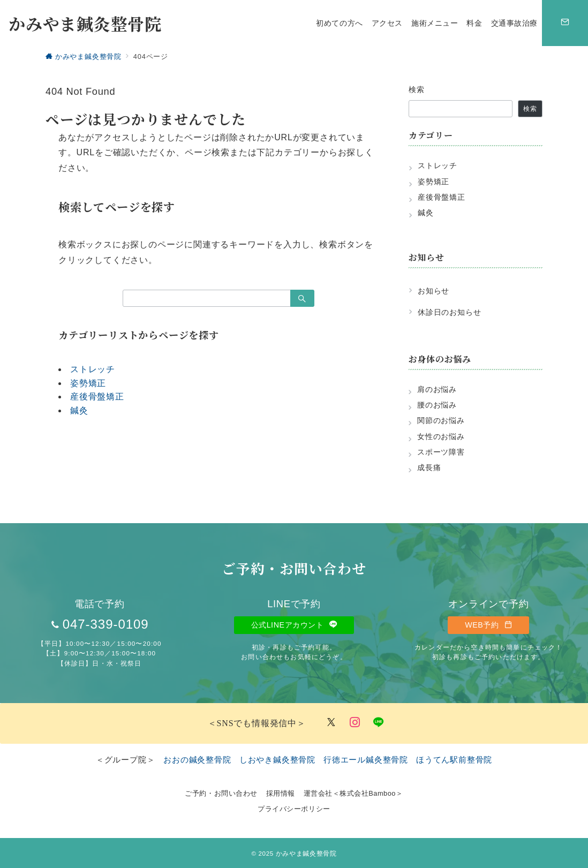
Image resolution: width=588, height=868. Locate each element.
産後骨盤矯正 (97, 397)
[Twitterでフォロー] (331, 723)
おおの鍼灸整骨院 (197, 760)
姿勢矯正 (88, 383)
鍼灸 (79, 410)
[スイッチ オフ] (565, 23)
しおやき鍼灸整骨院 (277, 760)
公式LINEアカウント (294, 625)
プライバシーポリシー (294, 809)
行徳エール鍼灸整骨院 (366, 760)
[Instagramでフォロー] (355, 723)
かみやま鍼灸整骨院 (85, 23)
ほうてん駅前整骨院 (454, 760)
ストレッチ (93, 369)
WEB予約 (488, 625)
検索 (417, 89)
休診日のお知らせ (449, 312)
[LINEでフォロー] (379, 723)
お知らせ (434, 291)
